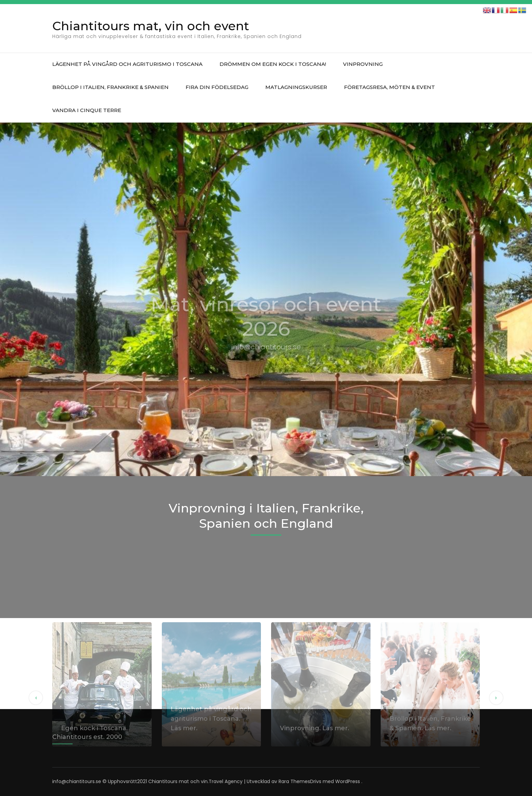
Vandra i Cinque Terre (87, 110)
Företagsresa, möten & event (389, 87)
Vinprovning (363, 64)
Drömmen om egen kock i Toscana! (273, 64)
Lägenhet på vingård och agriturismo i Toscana (127, 64)
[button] (36, 749)
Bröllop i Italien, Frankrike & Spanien (110, 87)
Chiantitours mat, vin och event (151, 26)
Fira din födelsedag (217, 87)
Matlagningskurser (296, 87)
